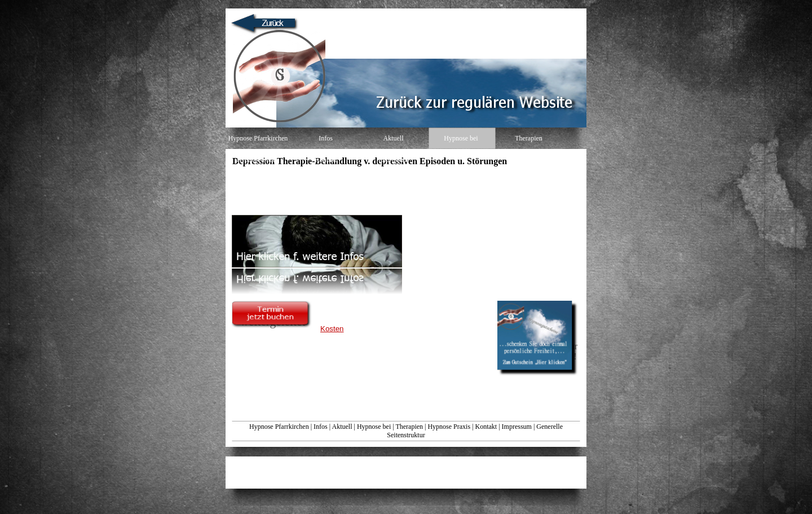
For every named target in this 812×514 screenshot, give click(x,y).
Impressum (517, 427)
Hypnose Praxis (449, 427)
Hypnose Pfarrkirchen (279, 427)
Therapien (409, 427)
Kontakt (486, 427)
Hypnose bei (374, 427)
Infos (321, 427)
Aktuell (342, 427)
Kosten (332, 329)
